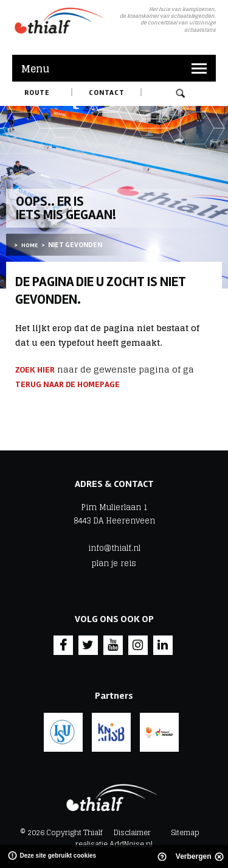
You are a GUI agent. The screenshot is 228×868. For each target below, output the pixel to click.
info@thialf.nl (114, 548)
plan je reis (114, 564)
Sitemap (185, 832)
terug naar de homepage (67, 384)
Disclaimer (132, 832)
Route (37, 93)
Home (29, 245)
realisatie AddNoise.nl (114, 844)
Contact (107, 93)
